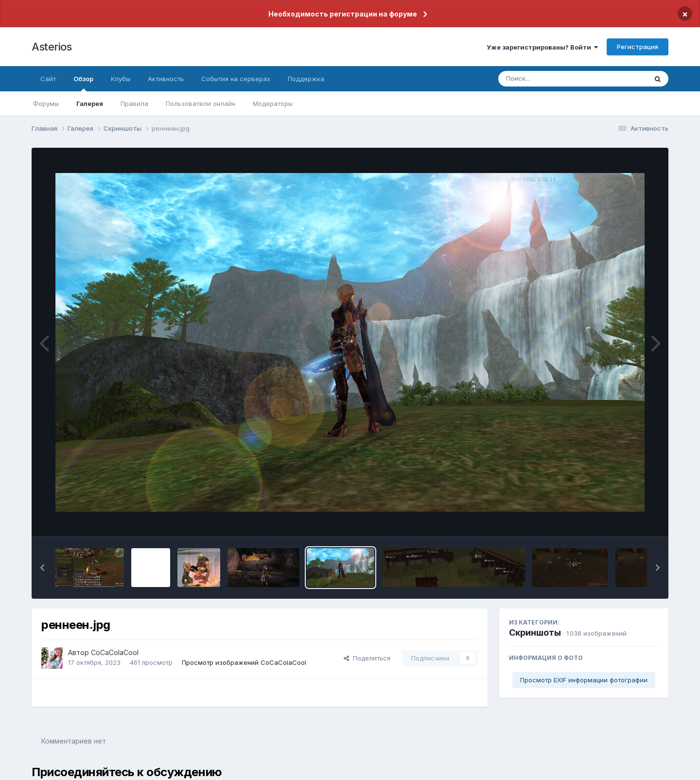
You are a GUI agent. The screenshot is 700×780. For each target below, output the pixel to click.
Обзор (83, 83)
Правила (134, 104)
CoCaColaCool (115, 652)
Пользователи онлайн (201, 104)
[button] (42, 568)
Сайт (48, 79)
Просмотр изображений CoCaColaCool (244, 662)
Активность (166, 79)
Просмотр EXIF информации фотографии (584, 680)
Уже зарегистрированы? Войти (542, 47)
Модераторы (273, 104)
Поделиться (367, 658)
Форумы (46, 104)
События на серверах (236, 79)
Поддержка (306, 79)
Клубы (121, 79)
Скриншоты (535, 633)
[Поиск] (554, 79)
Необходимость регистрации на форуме (343, 14)
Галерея (90, 104)
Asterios (52, 47)
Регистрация (638, 47)
